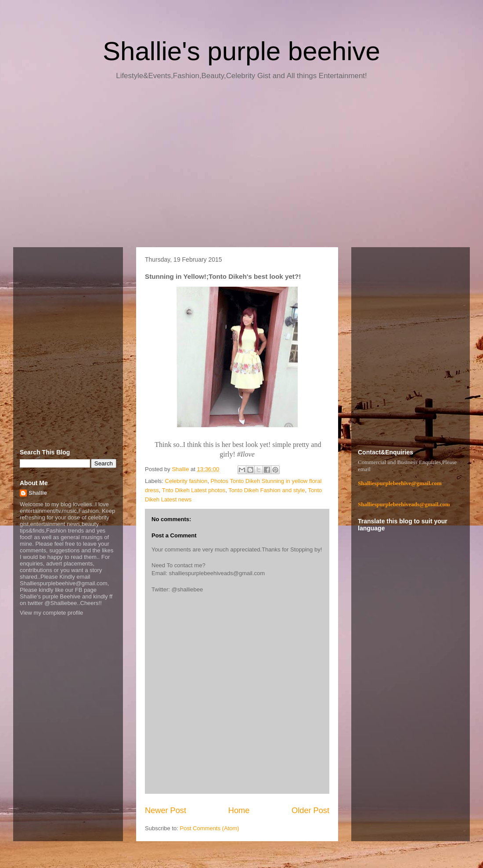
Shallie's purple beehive (241, 51)
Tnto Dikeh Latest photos (194, 490)
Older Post (310, 810)
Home (239, 810)
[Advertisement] (241, 167)
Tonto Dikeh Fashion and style (267, 490)
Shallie (38, 493)
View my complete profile (51, 613)
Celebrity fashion (186, 481)
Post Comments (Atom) (210, 828)
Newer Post (166, 810)
